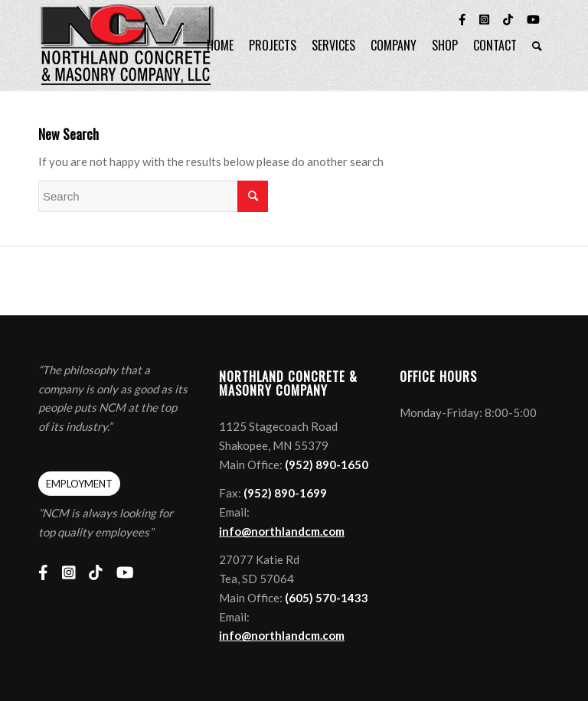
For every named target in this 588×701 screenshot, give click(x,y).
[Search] (537, 45)
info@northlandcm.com (282, 531)
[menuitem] (220, 45)
